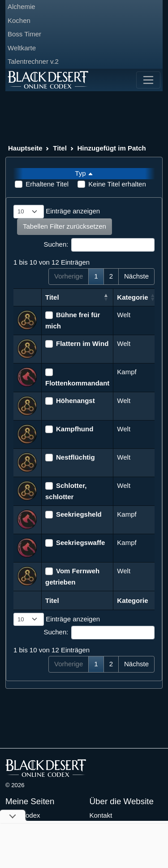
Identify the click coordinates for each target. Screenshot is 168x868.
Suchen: (99, 245)
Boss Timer (24, 34)
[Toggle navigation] (148, 80)
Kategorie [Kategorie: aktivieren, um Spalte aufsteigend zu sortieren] (132, 297)
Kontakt (101, 815)
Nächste (136, 276)
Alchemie (22, 7)
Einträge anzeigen (57, 212)
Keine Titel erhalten (117, 184)
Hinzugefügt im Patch (111, 148)
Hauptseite (25, 148)
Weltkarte (22, 48)
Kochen (19, 20)
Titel (60, 148)
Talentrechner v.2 (33, 61)
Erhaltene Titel (47, 184)
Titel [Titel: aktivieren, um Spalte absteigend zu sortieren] (52, 297)
